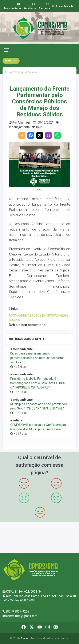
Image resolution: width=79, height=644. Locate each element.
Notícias (19, 72)
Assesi (25, 638)
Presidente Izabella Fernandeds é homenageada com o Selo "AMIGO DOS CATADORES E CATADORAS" (38, 383)
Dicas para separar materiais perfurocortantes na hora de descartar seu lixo (37, 358)
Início (8, 72)
